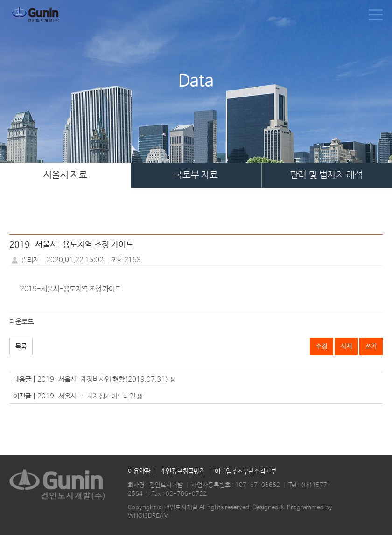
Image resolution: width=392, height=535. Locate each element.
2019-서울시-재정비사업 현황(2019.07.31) (103, 379)
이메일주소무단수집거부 (245, 472)
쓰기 (371, 347)
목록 (21, 347)
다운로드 (21, 322)
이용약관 (139, 472)
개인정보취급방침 (182, 472)
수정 (322, 347)
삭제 (346, 347)
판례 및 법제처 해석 (327, 175)
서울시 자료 (65, 175)
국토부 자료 (196, 175)
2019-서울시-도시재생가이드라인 (86, 396)
